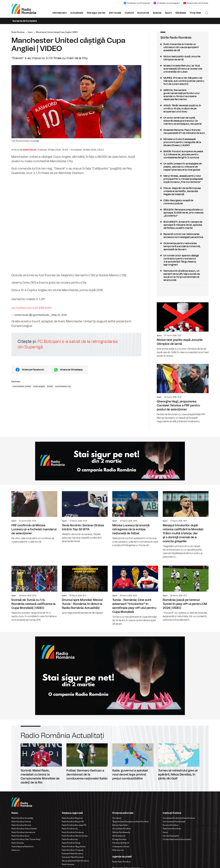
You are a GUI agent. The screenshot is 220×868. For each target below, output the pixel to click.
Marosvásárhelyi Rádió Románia (75, 861)
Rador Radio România (121, 862)
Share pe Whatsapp (71, 370)
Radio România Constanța (73, 832)
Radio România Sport (20, 836)
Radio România (18, 32)
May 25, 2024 (59, 315)
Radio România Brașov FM (73, 822)
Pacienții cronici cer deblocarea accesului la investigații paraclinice (183, 236)
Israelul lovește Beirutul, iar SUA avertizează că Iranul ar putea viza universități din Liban (183, 69)
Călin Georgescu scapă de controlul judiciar (183, 202)
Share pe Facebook (33, 370)
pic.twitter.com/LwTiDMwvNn (32, 308)
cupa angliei (39, 386)
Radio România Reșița (71, 843)
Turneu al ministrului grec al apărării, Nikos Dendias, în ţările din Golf (179, 762)
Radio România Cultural (21, 822)
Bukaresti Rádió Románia (72, 854)
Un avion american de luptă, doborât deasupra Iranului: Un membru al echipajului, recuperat (183, 121)
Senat (165, 832)
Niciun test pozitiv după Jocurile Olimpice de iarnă (183, 58)
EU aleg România (119, 839)
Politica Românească (121, 832)
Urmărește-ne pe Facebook (137, 3)
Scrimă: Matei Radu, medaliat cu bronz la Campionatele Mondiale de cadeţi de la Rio (41, 764)
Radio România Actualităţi (22, 818)
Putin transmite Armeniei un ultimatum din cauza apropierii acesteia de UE (183, 47)
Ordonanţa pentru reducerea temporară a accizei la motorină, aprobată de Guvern (183, 246)
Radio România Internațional (23, 832)
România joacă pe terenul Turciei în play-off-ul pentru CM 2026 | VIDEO (186, 592)
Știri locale (115, 13)
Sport (168, 13)
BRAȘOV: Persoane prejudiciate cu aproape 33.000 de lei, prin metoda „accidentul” (183, 213)
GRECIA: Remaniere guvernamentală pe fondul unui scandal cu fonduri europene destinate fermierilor (183, 95)
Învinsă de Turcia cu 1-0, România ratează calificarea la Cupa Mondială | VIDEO (34, 592)
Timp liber (195, 13)
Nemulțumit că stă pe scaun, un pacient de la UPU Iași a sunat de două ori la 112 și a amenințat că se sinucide (183, 275)
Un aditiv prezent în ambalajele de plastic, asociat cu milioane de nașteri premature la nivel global (183, 167)
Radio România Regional (72, 818)
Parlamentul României (172, 829)
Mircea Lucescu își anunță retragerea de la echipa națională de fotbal (135, 519)
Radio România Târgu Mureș (74, 847)
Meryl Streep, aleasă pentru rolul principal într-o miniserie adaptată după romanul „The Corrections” (183, 179)
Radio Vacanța (68, 864)
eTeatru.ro (16, 850)
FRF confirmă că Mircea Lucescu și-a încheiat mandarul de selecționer (34, 517)
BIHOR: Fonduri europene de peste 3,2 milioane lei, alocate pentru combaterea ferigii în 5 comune (183, 155)
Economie (143, 13)
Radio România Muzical (21, 825)
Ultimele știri (59, 13)
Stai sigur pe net (96, 13)
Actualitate (77, 13)
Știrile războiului (119, 836)
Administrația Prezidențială (174, 822)
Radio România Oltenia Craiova (75, 836)
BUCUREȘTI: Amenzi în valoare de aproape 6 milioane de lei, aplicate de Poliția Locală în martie (183, 225)
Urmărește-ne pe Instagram (167, 3)
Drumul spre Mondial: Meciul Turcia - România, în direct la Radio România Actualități (85, 588)
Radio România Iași (70, 839)
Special (157, 13)
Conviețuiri (117, 818)
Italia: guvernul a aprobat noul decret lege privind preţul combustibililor (133, 762)
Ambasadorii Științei (121, 847)
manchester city (63, 386)
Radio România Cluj (70, 829)
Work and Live (118, 850)
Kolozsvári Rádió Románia (73, 857)
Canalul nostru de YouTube (196, 3)
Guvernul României (171, 825)
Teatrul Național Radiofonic (23, 847)
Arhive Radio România (122, 829)
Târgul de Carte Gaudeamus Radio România (130, 822)
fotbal (50, 386)
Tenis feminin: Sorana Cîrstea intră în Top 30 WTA (85, 517)
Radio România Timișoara (73, 850)
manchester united (22, 386)
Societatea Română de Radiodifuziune (179, 818)
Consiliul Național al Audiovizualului (177, 839)
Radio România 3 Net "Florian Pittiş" (26, 839)
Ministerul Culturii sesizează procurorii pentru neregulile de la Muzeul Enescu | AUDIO (183, 142)
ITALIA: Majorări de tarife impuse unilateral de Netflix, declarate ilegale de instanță (183, 191)
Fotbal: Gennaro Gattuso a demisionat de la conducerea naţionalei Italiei (87, 762)
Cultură (129, 13)
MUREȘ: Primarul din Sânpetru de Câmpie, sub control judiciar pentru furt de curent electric (183, 81)
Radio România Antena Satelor (24, 829)
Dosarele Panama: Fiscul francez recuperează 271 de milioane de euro (183, 132)
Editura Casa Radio (120, 825)
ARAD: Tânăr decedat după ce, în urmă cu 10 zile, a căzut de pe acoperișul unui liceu (183, 109)
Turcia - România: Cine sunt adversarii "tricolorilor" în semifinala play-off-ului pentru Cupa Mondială (135, 594)
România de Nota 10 (121, 843)
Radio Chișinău (18, 843)
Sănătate (181, 13)
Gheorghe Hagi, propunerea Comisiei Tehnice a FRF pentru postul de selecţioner (183, 394)
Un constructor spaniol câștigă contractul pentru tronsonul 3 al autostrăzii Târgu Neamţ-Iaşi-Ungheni (183, 260)
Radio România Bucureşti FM (74, 825)
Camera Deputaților (171, 836)
